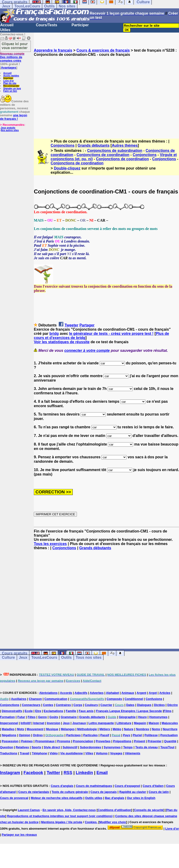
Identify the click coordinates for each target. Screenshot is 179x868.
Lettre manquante (101, 723)
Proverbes (103, 741)
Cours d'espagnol (127, 786)
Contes (48, 705)
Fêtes (32, 717)
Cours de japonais (104, 792)
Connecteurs (31, 705)
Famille (71, 711)
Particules (90, 735)
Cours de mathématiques (94, 786)
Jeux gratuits (8, 128)
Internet (39, 723)
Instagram (10, 773)
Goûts (54, 717)
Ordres (38, 735)
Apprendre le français (53, 50)
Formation (7, 717)
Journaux (79, 723)
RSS (68, 773)
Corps (78, 705)
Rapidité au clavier (133, 792)
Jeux (6, 6)
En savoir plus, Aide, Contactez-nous (69, 810)
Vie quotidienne (72, 753)
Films (168, 711)
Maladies (8, 729)
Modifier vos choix (113, 822)
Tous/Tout (167, 747)
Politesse (151, 735)
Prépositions (122, 741)
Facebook (33, 773)
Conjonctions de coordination (103, 155)
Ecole (29, 711)
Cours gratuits (15, 653)
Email (102, 773)
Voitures (102, 753)
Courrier (106, 705)
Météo (117, 729)
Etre (38, 711)
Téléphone (40, 753)
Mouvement (35, 729)
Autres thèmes (125, 145)
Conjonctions (62, 145)
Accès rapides (11, 76)
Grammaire (69, 717)
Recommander (11, 86)
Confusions (154, 699)
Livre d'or (9, 81)
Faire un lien (10, 91)
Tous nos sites (89, 657)
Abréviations (48, 693)
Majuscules (170, 723)
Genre (42, 717)
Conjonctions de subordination (115, 151)
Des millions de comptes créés (12, 57)
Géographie (127, 717)
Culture (8, 657)
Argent (141, 693)
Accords (66, 693)
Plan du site (10, 83)
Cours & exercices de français (103, 50)
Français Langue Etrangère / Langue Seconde (129, 711)
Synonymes (112, 747)
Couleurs (91, 705)
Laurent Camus (29, 810)
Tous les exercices (50, 544)
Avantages (9, 68)
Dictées (159, 705)
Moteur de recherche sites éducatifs (57, 798)
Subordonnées (91, 747)
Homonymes (158, 717)
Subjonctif (70, 747)
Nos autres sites (10, 130)
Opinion (25, 735)
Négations (9, 735)
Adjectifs (81, 693)
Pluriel (137, 735)
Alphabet (113, 693)
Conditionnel (134, 699)
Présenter (155, 741)
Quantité (170, 741)
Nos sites (67, 6)
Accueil (7, 25)
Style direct (52, 747)
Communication (56, 699)
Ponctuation (169, 735)
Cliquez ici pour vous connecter (15, 46)
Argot (153, 693)
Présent (140, 741)
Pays (127, 735)
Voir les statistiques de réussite (62, 342)
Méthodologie (87, 729)
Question (7, 747)
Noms (156, 729)
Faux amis (86, 711)
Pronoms (64, 741)
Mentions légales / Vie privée (62, 822)
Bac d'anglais (115, 798)
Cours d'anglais (62, 786)
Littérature (124, 723)
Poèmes (27, 741)
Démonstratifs (12, 711)
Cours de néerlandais (34, 792)
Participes (73, 735)
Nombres (142, 729)
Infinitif (26, 723)
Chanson (35, 699)
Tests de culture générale (70, 792)
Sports (36, 747)
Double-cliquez (67, 168)
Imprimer (8, 78)
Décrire (173, 705)
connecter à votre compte (87, 351)
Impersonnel (9, 723)
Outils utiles (94, 798)
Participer (80, 25)
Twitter (53, 773)
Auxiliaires (19, 699)
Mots (21, 729)
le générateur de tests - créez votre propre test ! (111, 334)
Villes (89, 753)
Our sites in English (141, 798)
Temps (128, 747)
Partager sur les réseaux (19, 835)
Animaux (128, 693)
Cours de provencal (14, 798)
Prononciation (83, 741)
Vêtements (133, 753)
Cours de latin (159, 792)
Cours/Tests (46, 25)
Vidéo (54, 753)
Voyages (116, 753)
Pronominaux (45, 741)
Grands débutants (94, 145)
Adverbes (97, 693)
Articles (165, 693)
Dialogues (144, 705)
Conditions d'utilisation (114, 810)
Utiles (5, 30)
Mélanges (68, 729)
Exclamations (53, 711)
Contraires (63, 705)
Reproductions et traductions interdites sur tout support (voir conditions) (60, 816)
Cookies (91, 822)
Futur (21, 717)
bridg (54, 334)
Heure (143, 717)
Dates (130, 705)
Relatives (22, 747)
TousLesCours (27, 6)
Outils (49, 6)
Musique (52, 729)
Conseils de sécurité (149, 810)
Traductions (9, 753)
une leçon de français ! (14, 117)
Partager (87, 325)
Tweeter (71, 325)
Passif (105, 735)
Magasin (140, 723)
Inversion (54, 723)
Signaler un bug (12, 88)
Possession (10, 741)
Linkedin (84, 773)
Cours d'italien (153, 786)
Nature (129, 729)
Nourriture (170, 729)
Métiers (105, 729)
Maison (154, 723)
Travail (25, 753)
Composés (114, 699)
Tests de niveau (146, 747)
